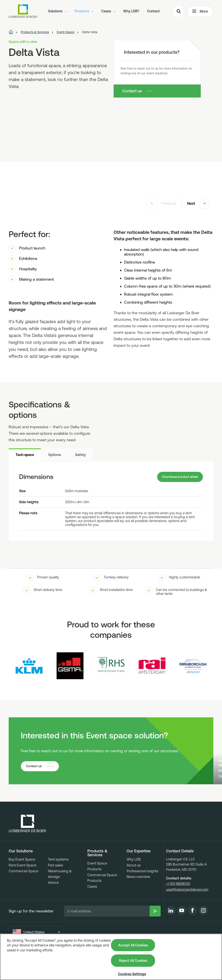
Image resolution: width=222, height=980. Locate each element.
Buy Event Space (22, 885)
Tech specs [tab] (25, 455)
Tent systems (58, 885)
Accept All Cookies (133, 945)
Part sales (55, 890)
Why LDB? (131, 12)
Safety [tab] (81, 455)
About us (134, 890)
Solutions (57, 12)
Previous (162, 203)
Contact (153, 12)
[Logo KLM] (29, 667)
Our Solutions (21, 876)
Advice (53, 908)
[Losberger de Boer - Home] (28, 849)
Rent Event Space (23, 890)
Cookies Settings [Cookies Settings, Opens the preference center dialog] (132, 974)
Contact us (132, 91)
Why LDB (134, 885)
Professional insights (142, 896)
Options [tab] (55, 455)
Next (198, 203)
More (200, 12)
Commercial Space (24, 896)
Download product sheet (178, 477)
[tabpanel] (111, 502)
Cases (108, 12)
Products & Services (97, 878)
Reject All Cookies (133, 960)
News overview (138, 902)
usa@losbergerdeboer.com (187, 915)
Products (84, 12)
